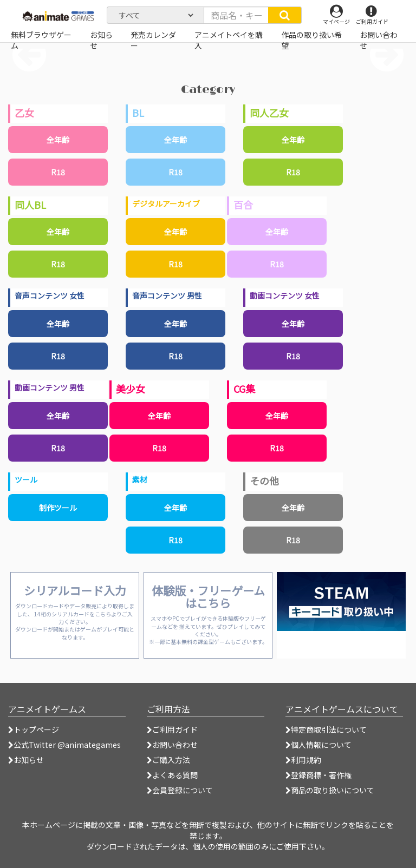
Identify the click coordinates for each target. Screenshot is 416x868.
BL (138, 113)
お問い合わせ (172, 745)
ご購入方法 (168, 760)
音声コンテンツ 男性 (167, 295)
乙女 (24, 113)
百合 (243, 205)
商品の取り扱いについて (330, 790)
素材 (140, 479)
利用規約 (303, 760)
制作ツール (58, 508)
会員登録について (180, 790)
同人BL (30, 205)
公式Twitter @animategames (67, 745)
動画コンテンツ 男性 (50, 387)
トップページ (34, 729)
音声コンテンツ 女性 (50, 295)
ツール (26, 479)
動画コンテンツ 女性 (285, 295)
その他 (264, 481)
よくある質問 (172, 775)
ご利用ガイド (172, 729)
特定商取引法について (326, 729)
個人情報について (318, 745)
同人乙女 (269, 113)
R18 (58, 172)
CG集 (244, 389)
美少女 (131, 389)
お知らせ (26, 760)
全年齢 (58, 140)
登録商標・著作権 (318, 775)
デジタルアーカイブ (166, 203)
